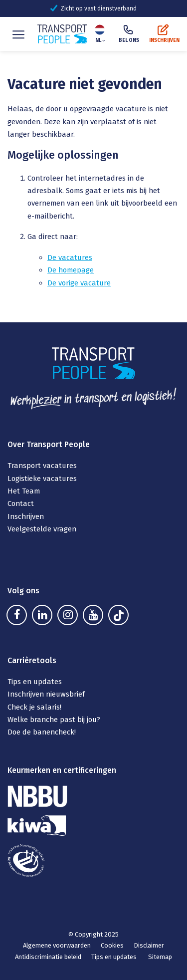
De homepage (71, 270)
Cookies (112, 945)
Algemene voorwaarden (57, 945)
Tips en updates (35, 682)
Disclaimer (149, 945)
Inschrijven (26, 516)
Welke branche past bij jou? (54, 720)
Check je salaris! (35, 707)
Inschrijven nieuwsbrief (46, 694)
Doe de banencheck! (43, 732)
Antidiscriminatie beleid (48, 957)
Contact (21, 503)
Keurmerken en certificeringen (62, 770)
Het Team (24, 491)
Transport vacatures (42, 466)
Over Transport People (49, 444)
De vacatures (70, 257)
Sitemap (160, 957)
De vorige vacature (79, 283)
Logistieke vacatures (42, 479)
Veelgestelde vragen (42, 529)
